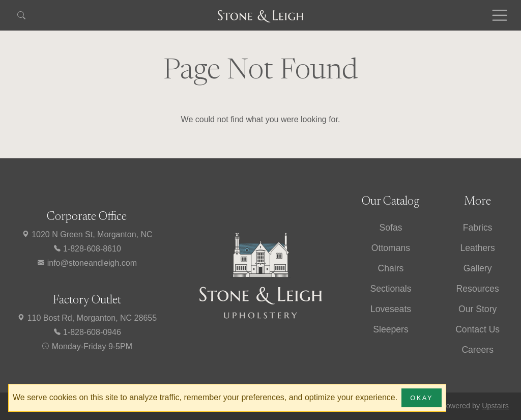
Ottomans (391, 248)
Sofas (390, 228)
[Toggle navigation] (500, 15)
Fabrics (478, 228)
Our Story (477, 309)
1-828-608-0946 (87, 332)
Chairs (391, 268)
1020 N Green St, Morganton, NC (87, 234)
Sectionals (390, 289)
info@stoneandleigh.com (87, 263)
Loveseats (391, 309)
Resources (478, 289)
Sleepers (390, 329)
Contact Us (477, 329)
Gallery (478, 268)
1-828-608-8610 (87, 249)
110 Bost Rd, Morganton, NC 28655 (87, 318)
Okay (422, 398)
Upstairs (495, 406)
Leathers (477, 248)
